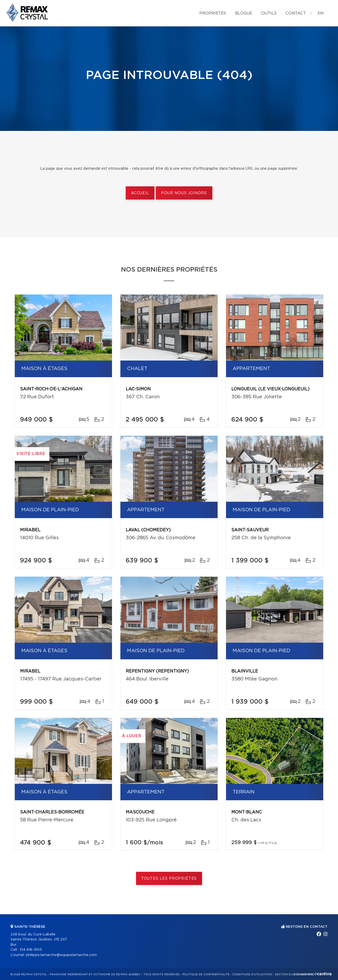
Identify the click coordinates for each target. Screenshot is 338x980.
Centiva (323, 974)
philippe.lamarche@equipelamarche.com (61, 955)
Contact (296, 13)
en (321, 13)
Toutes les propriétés (169, 879)
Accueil (140, 193)
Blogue (244, 13)
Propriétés (213, 13)
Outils (269, 13)
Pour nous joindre (184, 193)
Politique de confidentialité (206, 974)
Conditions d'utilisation (252, 974)
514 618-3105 (31, 950)
